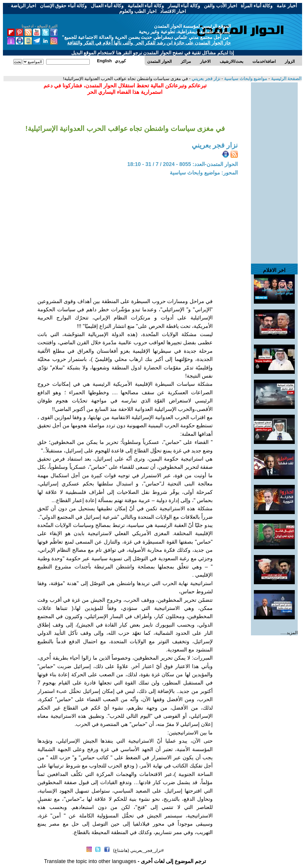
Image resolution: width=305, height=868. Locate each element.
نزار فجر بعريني (205, 78)
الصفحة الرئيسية (286, 78)
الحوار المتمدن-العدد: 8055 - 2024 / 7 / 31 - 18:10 (183, 164)
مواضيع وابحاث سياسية (245, 78)
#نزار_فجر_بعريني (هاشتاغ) (138, 850)
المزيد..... (289, 633)
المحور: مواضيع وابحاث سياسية (204, 173)
